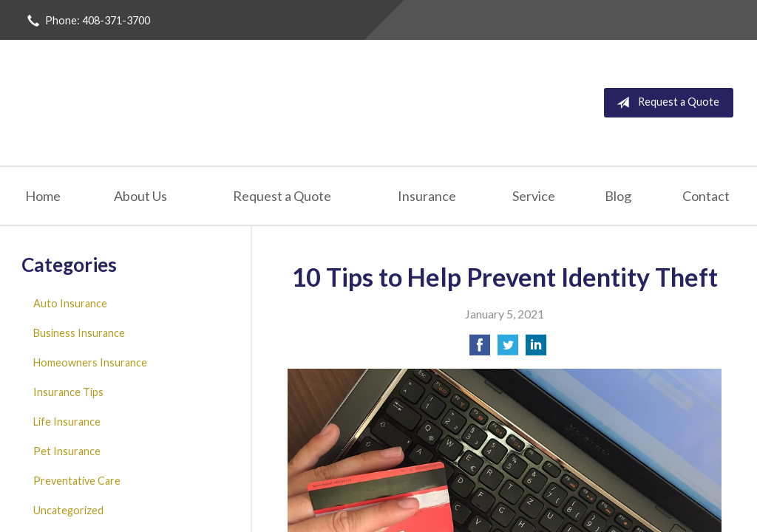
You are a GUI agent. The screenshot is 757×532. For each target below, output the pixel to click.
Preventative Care (77, 481)
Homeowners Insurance (90, 362)
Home (43, 196)
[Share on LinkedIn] (536, 349)
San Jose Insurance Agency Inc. (201, 103)
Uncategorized (68, 510)
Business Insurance (79, 333)
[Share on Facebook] (480, 349)
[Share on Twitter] (508, 349)
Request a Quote (665, 103)
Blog (618, 196)
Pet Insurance (67, 451)
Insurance (427, 196)
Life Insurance (67, 422)
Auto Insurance (70, 303)
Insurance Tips (68, 392)
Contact (706, 196)
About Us (140, 196)
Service (534, 196)
